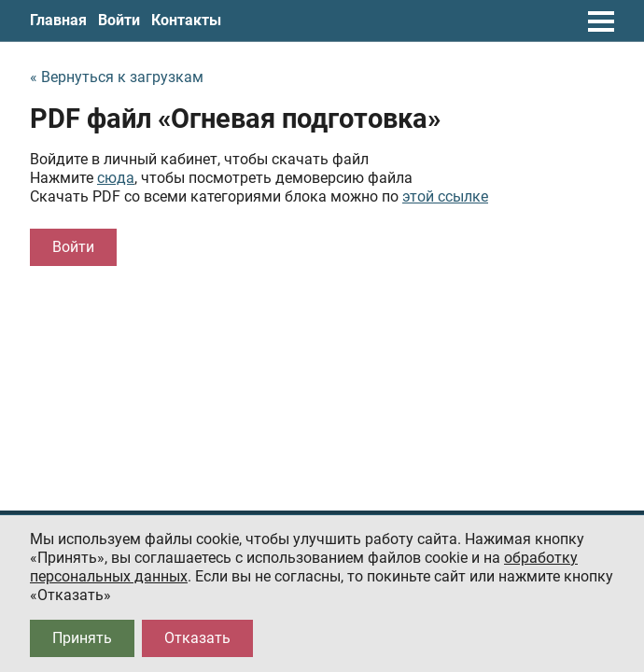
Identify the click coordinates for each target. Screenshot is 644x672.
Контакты (186, 20)
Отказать (197, 638)
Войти (119, 20)
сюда (116, 178)
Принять (82, 638)
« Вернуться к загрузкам (117, 77)
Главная (58, 20)
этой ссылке (445, 196)
